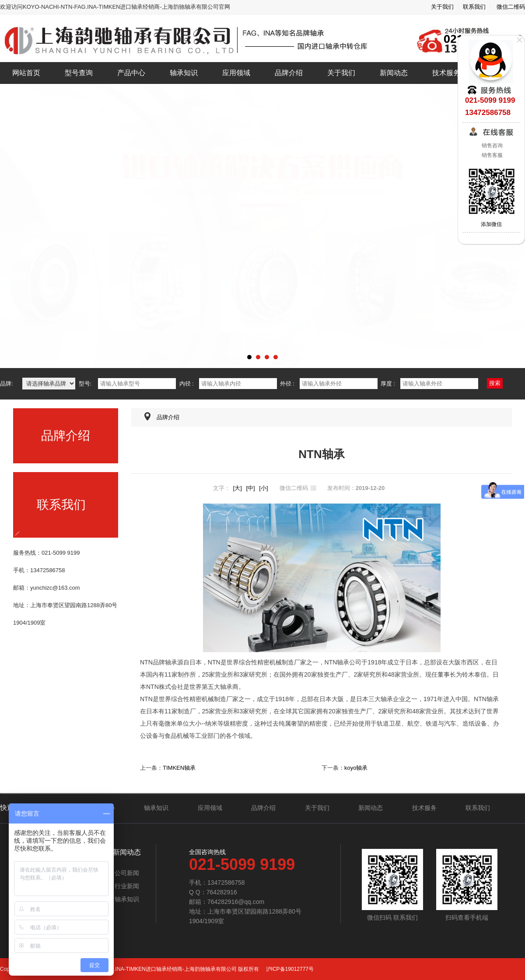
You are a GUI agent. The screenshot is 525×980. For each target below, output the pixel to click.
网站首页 (26, 73)
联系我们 (474, 7)
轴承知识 (184, 73)
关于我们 (442, 7)
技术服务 (446, 73)
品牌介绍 (289, 73)
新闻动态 (394, 73)
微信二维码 (511, 7)
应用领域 (236, 73)
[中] (250, 488)
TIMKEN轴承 (179, 768)
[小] (263, 488)
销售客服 (491, 155)
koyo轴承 (356, 768)
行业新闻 (127, 886)
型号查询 (79, 73)
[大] (238, 488)
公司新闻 (127, 873)
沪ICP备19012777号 (289, 969)
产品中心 (131, 73)
